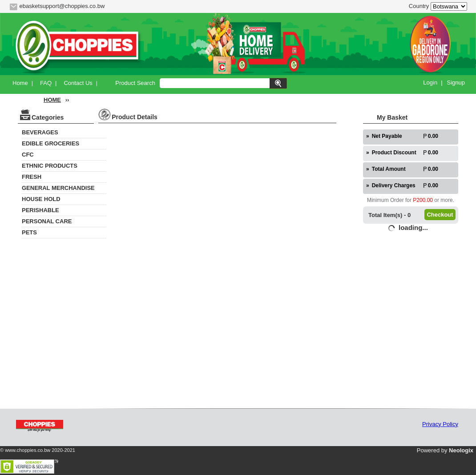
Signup (456, 83)
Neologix (461, 450)
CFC (28, 155)
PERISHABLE (40, 210)
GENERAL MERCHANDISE (58, 188)
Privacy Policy (440, 424)
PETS (29, 232)
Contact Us (78, 83)
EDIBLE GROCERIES (50, 143)
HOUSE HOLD (41, 199)
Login (430, 83)
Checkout (440, 215)
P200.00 (423, 200)
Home (20, 83)
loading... (413, 227)
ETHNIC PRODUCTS (50, 166)
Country (419, 6)
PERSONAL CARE (47, 221)
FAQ (46, 83)
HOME (52, 100)
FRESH (32, 177)
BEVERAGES (40, 132)
